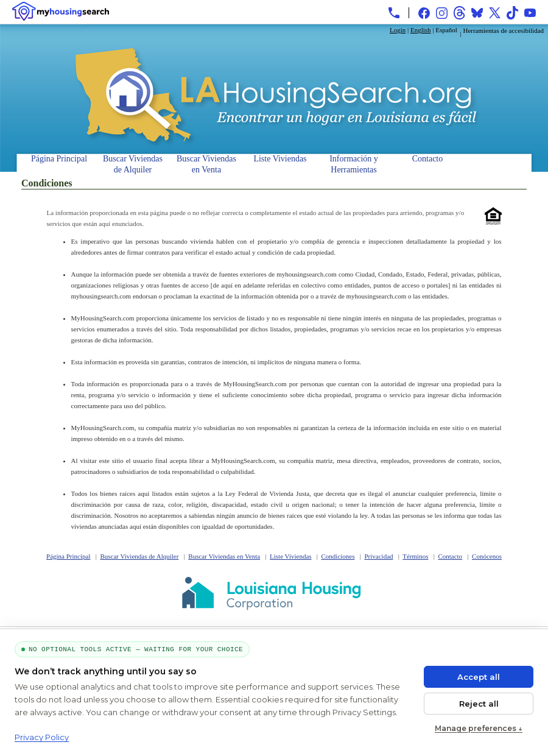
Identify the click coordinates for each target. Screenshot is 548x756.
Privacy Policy (42, 737)
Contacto (428, 159)
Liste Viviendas (280, 159)
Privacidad (378, 556)
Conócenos (487, 556)
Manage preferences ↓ (479, 728)
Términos (415, 556)
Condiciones (338, 556)
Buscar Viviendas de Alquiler (133, 163)
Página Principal (59, 159)
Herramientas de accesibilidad (503, 30)
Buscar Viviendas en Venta (206, 163)
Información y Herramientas (354, 163)
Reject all (479, 704)
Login (398, 30)
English (421, 30)
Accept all (479, 677)
